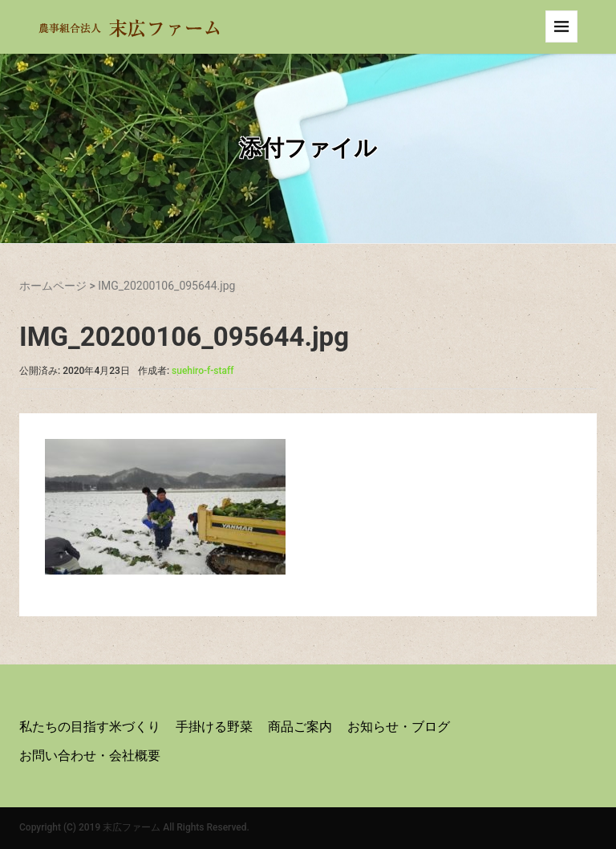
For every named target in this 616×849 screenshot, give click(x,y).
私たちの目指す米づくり (90, 727)
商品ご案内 (300, 727)
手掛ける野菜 (214, 727)
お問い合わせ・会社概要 (90, 756)
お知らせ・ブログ (399, 727)
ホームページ (53, 286)
